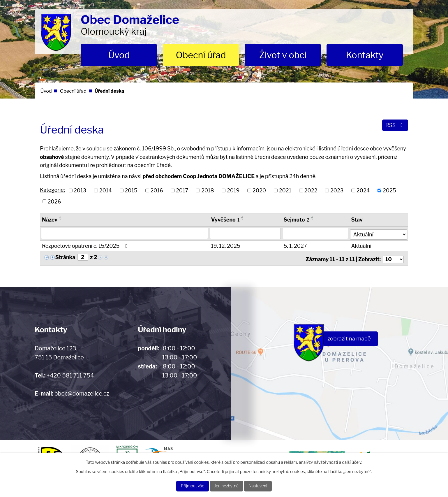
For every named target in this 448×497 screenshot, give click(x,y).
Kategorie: (52, 190)
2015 (131, 190)
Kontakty (365, 55)
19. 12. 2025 (226, 245)
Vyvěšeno (225, 220)
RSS (394, 127)
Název (50, 220)
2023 (337, 190)
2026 (54, 201)
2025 (389, 190)
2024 (363, 190)
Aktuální (362, 245)
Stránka (65, 256)
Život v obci (283, 55)
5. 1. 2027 (296, 245)
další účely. (352, 460)
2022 (311, 190)
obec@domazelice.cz (82, 391)
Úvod (119, 55)
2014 (106, 190)
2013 (80, 190)
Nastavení (265, 485)
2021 (285, 190)
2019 (233, 190)
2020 (259, 190)
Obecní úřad (201, 55)
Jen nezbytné (227, 485)
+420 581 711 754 (70, 373)
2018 (208, 190)
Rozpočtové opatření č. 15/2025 (86, 245)
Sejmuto (297, 220)
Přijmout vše (186, 485)
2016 (157, 190)
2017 (182, 190)
